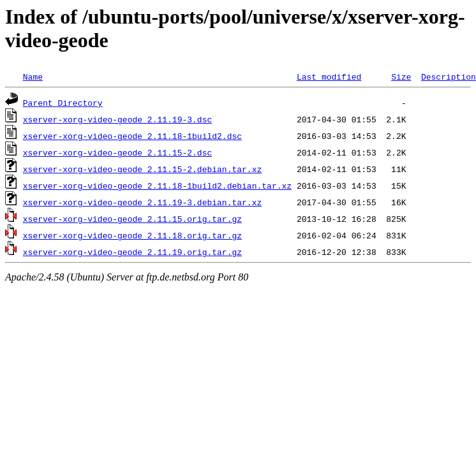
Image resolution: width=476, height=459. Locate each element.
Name (33, 76)
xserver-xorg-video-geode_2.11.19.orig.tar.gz (132, 252)
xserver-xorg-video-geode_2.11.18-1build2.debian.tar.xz (157, 186)
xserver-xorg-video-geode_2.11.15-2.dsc (117, 152)
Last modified (329, 76)
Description (449, 76)
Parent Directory (63, 103)
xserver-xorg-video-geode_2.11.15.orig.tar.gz (132, 219)
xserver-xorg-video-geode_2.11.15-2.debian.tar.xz (142, 169)
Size (401, 76)
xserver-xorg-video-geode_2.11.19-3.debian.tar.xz (142, 202)
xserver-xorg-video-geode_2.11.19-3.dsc (117, 119)
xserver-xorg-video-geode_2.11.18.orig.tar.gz (132, 235)
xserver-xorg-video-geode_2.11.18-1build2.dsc (132, 136)
